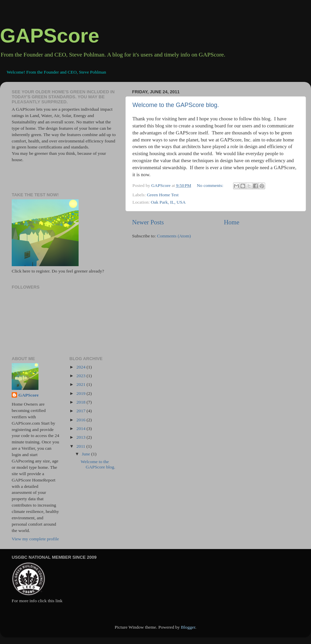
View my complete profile (35, 539)
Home (231, 222)
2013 (81, 437)
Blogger (188, 627)
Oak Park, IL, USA (168, 202)
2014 (81, 428)
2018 (81, 402)
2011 (81, 446)
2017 (81, 411)
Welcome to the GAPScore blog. (176, 105)
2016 (81, 420)
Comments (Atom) (174, 236)
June (87, 454)
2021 (81, 384)
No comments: (211, 185)
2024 (81, 367)
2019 (81, 393)
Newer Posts (148, 222)
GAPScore (50, 36)
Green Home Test (163, 195)
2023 (81, 376)
